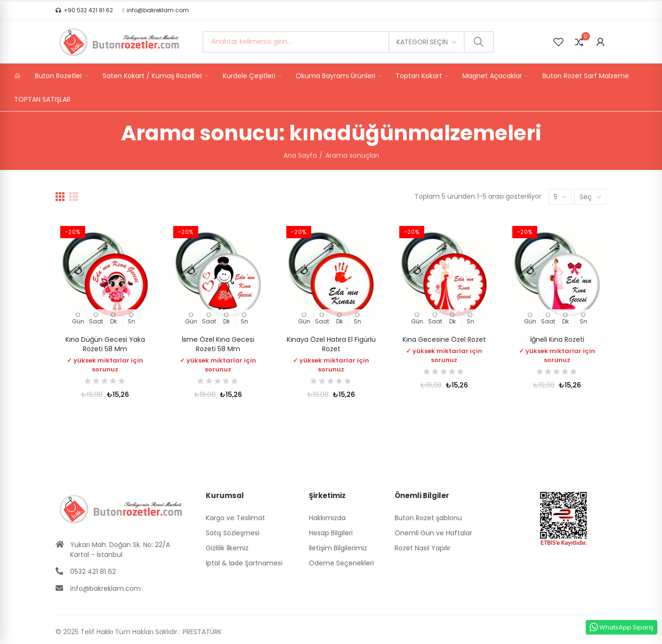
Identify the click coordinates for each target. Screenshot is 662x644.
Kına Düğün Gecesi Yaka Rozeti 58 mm (105, 344)
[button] (84, 10)
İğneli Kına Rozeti (557, 339)
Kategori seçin (422, 42)
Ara (479, 42)
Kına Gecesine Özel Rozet (444, 339)
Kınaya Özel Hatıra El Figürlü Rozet (331, 344)
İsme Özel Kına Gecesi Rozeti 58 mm (218, 344)
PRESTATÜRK (201, 632)
